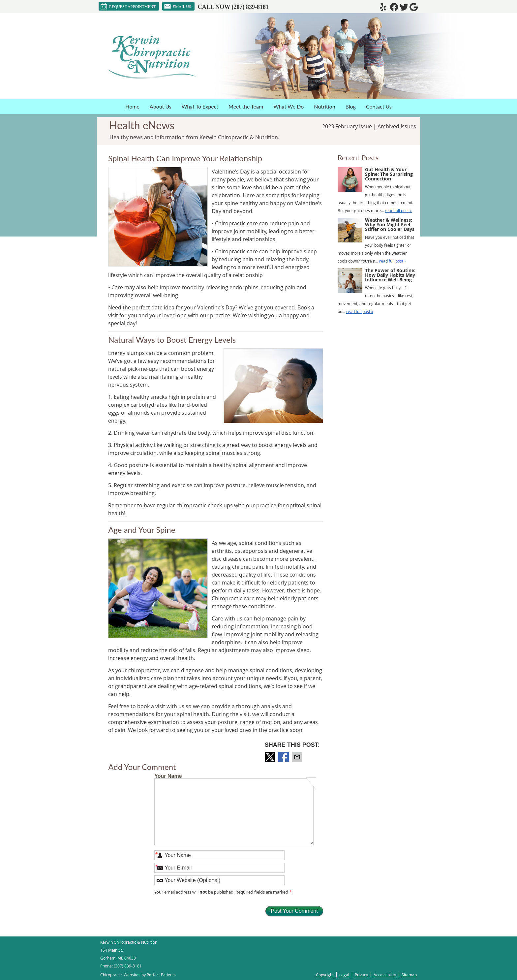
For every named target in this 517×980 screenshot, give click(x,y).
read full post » (398, 210)
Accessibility (385, 975)
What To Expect (200, 106)
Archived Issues (397, 126)
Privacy (361, 975)
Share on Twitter (271, 757)
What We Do (289, 106)
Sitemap (409, 975)
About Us (161, 106)
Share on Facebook (284, 757)
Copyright (325, 975)
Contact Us (379, 106)
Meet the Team (246, 106)
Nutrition (324, 106)
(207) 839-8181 (250, 7)
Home (132, 106)
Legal (344, 975)
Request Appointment (128, 6)
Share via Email (298, 757)
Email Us (178, 6)
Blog (351, 106)
